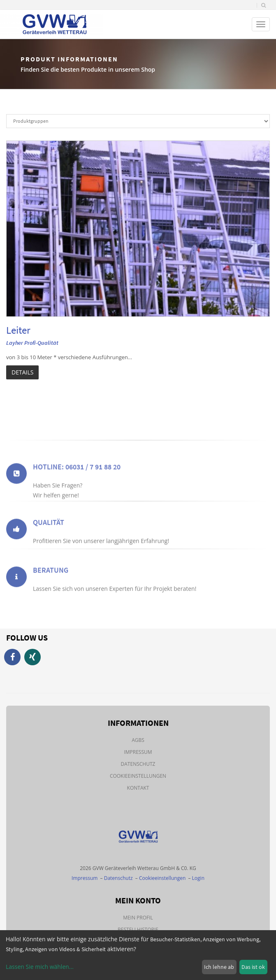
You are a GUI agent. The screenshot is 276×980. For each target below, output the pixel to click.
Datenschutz (138, 764)
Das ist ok (253, 967)
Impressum (138, 752)
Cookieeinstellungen (138, 776)
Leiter (18, 330)
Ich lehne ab (219, 967)
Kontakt (138, 788)
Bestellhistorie (138, 930)
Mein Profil (138, 918)
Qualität (49, 531)
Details (22, 372)
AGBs (138, 740)
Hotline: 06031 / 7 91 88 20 (77, 478)
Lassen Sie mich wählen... (40, 967)
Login (198, 878)
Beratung (51, 579)
